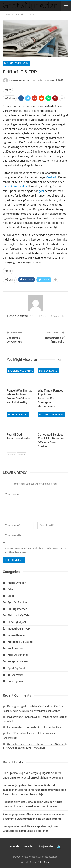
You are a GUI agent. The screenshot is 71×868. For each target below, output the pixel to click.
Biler (10, 589)
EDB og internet (17, 609)
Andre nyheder (17, 583)
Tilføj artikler (45, 846)
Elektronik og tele (19, 615)
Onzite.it (51, 177)
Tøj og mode (15, 675)
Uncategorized (16, 681)
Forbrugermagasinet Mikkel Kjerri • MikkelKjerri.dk (35, 706)
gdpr (41, 191)
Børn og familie (48, 371)
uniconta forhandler (15, 186)
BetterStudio (44, 862)
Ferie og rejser (17, 622)
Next (21, 454)
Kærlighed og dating (21, 371)
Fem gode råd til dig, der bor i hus (43, 727)
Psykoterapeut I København (22, 717)
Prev (11, 454)
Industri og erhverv (16, 63)
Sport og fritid (16, 668)
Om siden (28, 846)
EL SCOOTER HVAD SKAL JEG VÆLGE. (25, 748)
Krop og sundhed (18, 655)
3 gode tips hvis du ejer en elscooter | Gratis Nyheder (36, 744)
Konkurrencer (16, 648)
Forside (15, 846)
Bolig (11, 596)
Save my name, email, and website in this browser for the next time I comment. (35, 550)
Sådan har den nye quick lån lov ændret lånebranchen (32, 711)
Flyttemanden (15, 727)
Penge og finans (18, 661)
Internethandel (18, 415)
